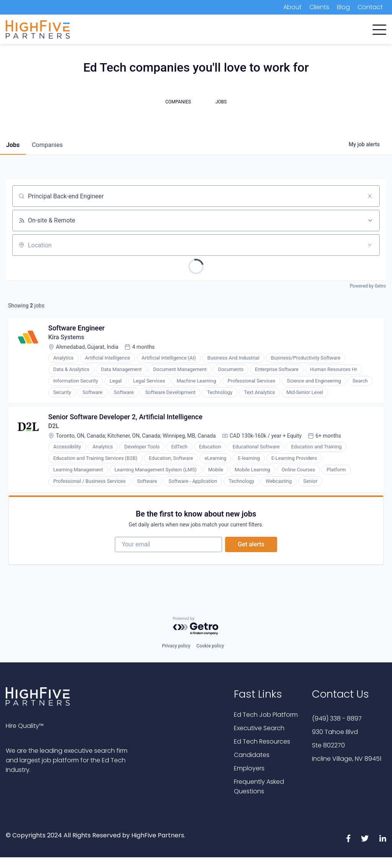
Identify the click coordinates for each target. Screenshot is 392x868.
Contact (370, 7)
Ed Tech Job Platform (266, 715)
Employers (249, 768)
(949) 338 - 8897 (337, 718)
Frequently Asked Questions (259, 786)
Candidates (252, 755)
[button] (379, 28)
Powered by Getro (368, 286)
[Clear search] (370, 196)
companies (47, 145)
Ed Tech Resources (262, 741)
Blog (343, 7)
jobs (13, 145)
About (292, 7)
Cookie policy (210, 646)
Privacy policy (176, 646)
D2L (54, 426)
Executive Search (259, 728)
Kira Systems (66, 337)
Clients (319, 7)
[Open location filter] (370, 245)
